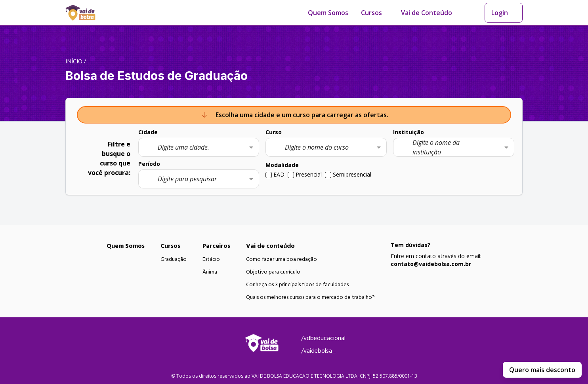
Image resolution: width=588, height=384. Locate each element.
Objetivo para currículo (273, 272)
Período (149, 164)
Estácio (211, 259)
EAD (279, 174)
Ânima (210, 272)
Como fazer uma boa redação (282, 259)
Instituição (409, 132)
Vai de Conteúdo (427, 13)
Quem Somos (328, 13)
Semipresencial (352, 174)
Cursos (371, 13)
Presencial (309, 174)
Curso (274, 132)
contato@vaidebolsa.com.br (431, 264)
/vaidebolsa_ (319, 351)
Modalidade (282, 165)
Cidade (148, 132)
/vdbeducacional (323, 338)
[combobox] (199, 147)
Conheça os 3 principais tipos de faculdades (297, 285)
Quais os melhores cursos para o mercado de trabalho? (310, 297)
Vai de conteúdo (270, 246)
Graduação (174, 259)
